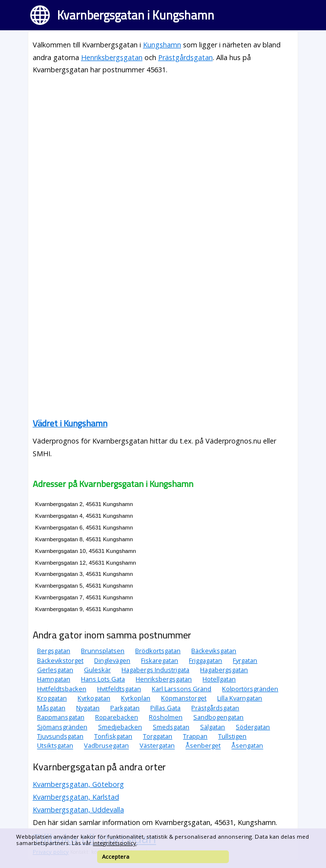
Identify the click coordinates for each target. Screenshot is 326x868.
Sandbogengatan (218, 717)
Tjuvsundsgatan (60, 736)
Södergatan (253, 727)
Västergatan (157, 746)
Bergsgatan (54, 651)
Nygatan (88, 708)
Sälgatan (213, 727)
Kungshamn (162, 45)
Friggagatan (205, 660)
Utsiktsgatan (55, 746)
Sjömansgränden (62, 727)
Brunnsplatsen (103, 651)
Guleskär (97, 670)
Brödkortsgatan (158, 651)
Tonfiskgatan (113, 736)
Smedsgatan (171, 727)
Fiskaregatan (160, 660)
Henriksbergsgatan (112, 57)
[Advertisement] (163, 152)
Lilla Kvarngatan (240, 698)
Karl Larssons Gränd (182, 689)
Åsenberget (203, 746)
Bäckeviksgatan (214, 651)
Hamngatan (54, 679)
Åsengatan (247, 746)
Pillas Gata (165, 708)
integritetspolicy (114, 843)
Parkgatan (125, 708)
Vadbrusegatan (106, 746)
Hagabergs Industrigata (155, 670)
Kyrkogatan (94, 698)
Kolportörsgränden (250, 689)
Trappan (195, 736)
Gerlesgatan (55, 670)
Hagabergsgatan (224, 670)
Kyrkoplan (136, 698)
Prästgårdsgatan (185, 57)
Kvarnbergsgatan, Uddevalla (78, 810)
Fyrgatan (245, 660)
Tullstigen (232, 736)
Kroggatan (52, 698)
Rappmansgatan (61, 717)
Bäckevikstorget (60, 660)
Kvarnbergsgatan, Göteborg (78, 784)
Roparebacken (117, 717)
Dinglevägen (112, 660)
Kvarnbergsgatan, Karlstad (76, 797)
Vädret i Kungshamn (70, 423)
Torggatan (158, 736)
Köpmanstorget (184, 698)
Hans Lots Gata (103, 679)
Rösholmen (166, 717)
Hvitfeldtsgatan (119, 689)
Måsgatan (51, 708)
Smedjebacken (120, 727)
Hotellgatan (219, 679)
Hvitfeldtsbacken (62, 689)
